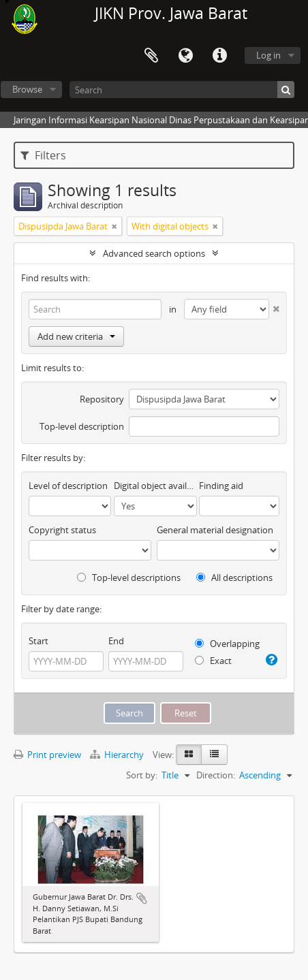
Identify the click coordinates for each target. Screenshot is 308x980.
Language (185, 56)
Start (38, 641)
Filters (43, 155)
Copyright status (62, 530)
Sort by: (142, 775)
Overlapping (227, 644)
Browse (27, 89)
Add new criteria (76, 336)
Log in (268, 55)
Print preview (47, 755)
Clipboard (151, 56)
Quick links (219, 56)
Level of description (68, 486)
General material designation (215, 530)
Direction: (216, 775)
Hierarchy (118, 755)
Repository (102, 399)
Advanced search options (154, 253)
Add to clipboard (142, 898)
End (116, 641)
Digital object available (155, 486)
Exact (213, 661)
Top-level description (82, 426)
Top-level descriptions (129, 578)
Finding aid (221, 486)
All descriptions (234, 578)
